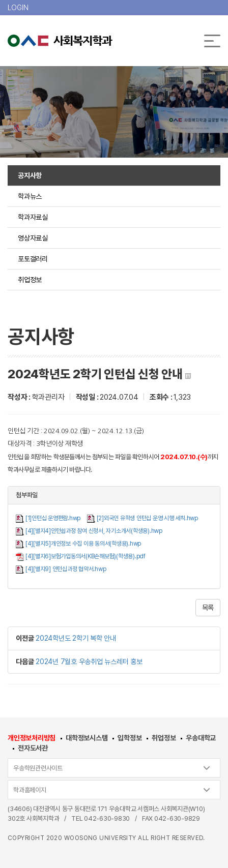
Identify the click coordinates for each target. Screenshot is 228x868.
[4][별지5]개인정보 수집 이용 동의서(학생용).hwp (83, 544)
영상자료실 (33, 238)
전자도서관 (33, 748)
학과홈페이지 (30, 790)
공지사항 (30, 175)
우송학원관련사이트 (38, 768)
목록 (208, 608)
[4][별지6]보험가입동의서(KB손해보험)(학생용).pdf (85, 556)
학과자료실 (33, 217)
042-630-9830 (107, 818)
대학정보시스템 (87, 738)
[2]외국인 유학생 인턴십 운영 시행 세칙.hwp (147, 518)
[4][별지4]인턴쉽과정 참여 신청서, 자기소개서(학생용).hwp (94, 531)
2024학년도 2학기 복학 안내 (76, 638)
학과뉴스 (30, 196)
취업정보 (30, 280)
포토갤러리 (33, 259)
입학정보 (130, 738)
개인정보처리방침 (32, 738)
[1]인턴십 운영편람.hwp (53, 518)
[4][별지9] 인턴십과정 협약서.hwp (66, 569)
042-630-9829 (177, 818)
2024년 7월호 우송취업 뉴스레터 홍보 (89, 662)
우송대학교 (201, 738)
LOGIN (18, 8)
